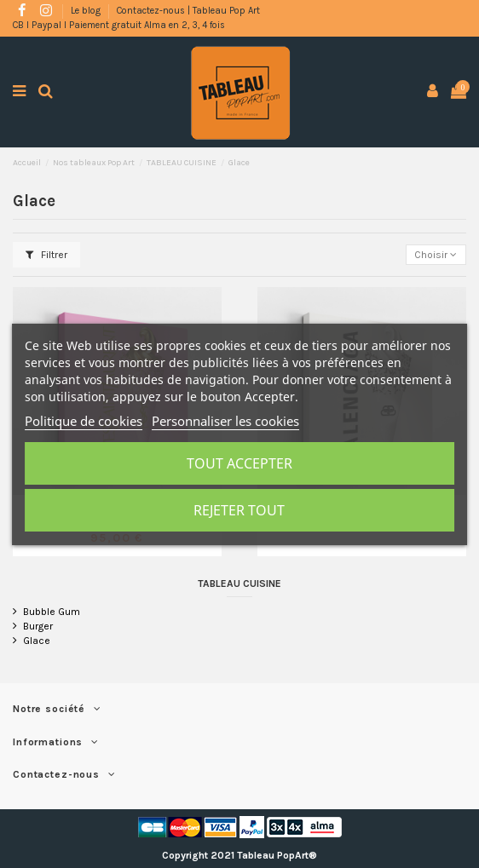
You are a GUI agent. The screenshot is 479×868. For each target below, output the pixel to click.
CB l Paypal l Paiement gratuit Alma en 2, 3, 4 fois (119, 25)
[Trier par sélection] (436, 255)
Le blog (87, 11)
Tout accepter (239, 463)
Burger (38, 626)
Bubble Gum (52, 612)
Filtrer (46, 255)
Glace (37, 641)
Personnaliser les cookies (225, 421)
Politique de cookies (84, 421)
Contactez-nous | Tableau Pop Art (188, 11)
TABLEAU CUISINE (239, 583)
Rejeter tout (239, 510)
